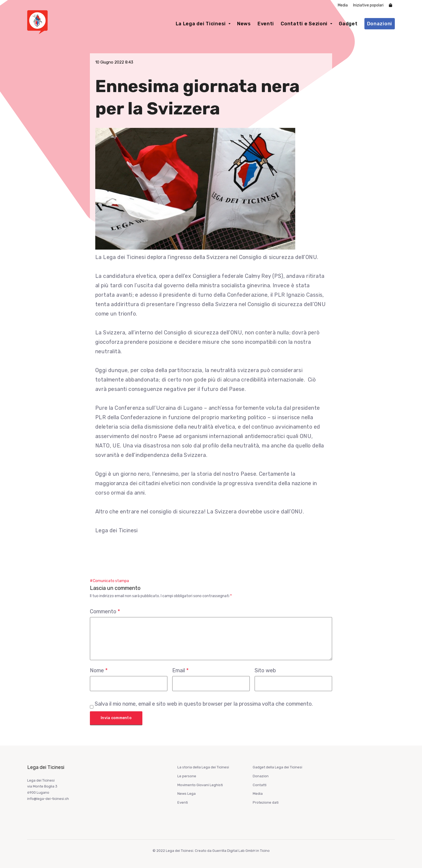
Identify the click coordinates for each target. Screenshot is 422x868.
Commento (105, 611)
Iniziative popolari (368, 5)
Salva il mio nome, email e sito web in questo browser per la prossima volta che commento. (204, 704)
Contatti (260, 785)
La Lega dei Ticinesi (201, 24)
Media (343, 5)
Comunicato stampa (111, 581)
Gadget (348, 24)
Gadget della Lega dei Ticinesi (277, 767)
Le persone (187, 776)
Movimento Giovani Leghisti (200, 785)
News (244, 24)
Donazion (261, 776)
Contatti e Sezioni (304, 24)
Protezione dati (266, 802)
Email (180, 670)
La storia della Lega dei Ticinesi (203, 767)
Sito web (265, 670)
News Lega (187, 794)
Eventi (266, 24)
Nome (99, 670)
